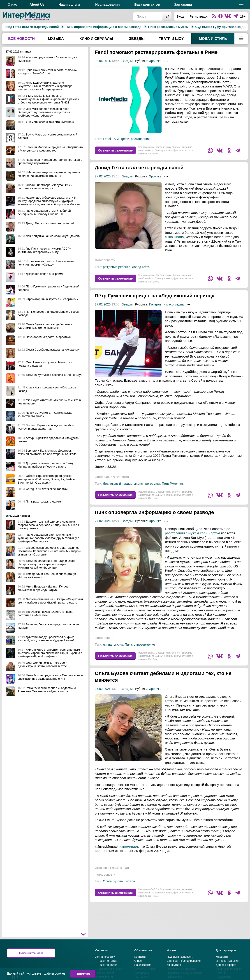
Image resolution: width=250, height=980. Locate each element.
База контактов (147, 4)
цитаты (130, 881)
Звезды (127, 61)
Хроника (155, 61)
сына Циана (174, 237)
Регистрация (199, 16)
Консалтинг (174, 965)
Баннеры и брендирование (184, 961)
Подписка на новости (180, 957)
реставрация (140, 139)
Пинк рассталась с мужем (122, 27)
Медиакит (222, 957)
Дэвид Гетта (141, 267)
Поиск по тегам (107, 961)
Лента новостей (105, 957)
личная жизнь (113, 645)
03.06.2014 (103, 61)
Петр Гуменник (173, 484)
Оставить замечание (115, 150)
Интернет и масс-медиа (166, 304)
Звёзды (137, 39)
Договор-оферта (226, 965)
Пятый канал (120, 868)
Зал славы (183, 4)
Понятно (83, 974)
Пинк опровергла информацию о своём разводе (57, 27)
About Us (37, 4)
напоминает (128, 846)
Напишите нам (31, 953)
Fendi (107, 139)
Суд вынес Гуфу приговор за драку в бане (182, 27)
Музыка (56, 39)
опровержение (144, 645)
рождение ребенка (117, 267)
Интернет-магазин (227, 961)
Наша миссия (143, 965)
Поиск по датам (108, 965)
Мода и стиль (213, 39)
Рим (116, 139)
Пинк (128, 645)
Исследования (107, 4)
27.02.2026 (103, 176)
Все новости (21, 39)
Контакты (140, 957)
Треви (125, 139)
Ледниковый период (118, 484)
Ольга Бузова (113, 881)
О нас (12, 4)
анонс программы (147, 484)
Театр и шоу (171, 39)
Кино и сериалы (96, 39)
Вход (180, 16)
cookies (60, 973)
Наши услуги (69, 4)
